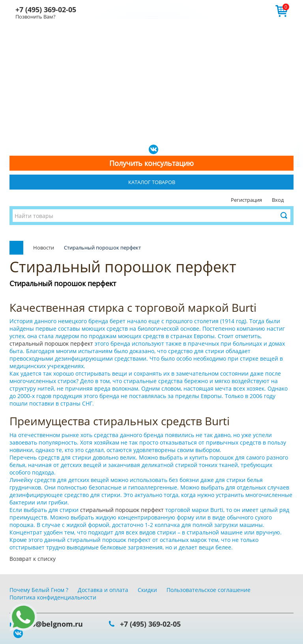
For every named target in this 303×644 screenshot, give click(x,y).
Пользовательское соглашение (209, 590)
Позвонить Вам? (36, 17)
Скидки (147, 590)
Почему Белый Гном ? (39, 590)
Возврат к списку (33, 559)
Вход (278, 200)
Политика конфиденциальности (53, 597)
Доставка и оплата (103, 590)
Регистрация (246, 200)
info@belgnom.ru (52, 624)
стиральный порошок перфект (52, 343)
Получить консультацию (151, 163)
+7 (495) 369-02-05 (46, 9)
